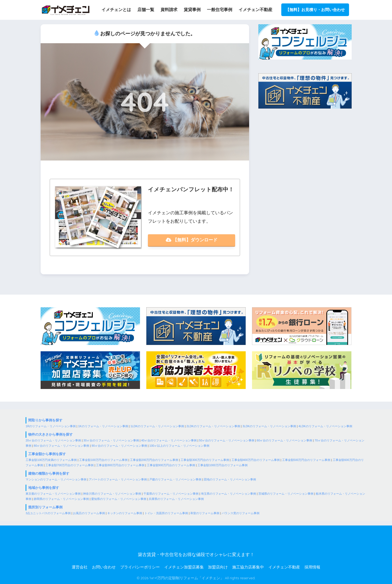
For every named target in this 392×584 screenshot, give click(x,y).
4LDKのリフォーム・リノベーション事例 (325, 426)
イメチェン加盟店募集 (184, 567)
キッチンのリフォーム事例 (125, 513)
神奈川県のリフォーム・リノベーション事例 (112, 494)
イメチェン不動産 (284, 567)
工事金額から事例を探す (47, 454)
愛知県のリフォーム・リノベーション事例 (119, 499)
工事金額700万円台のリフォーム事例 (69, 465)
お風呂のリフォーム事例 (89, 513)
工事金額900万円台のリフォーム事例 (171, 465)
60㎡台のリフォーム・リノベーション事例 (284, 440)
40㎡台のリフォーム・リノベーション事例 (169, 440)
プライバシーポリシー (140, 567)
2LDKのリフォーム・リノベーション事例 (213, 426)
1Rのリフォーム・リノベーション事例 (51, 426)
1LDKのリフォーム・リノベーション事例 (157, 426)
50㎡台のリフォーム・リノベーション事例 (227, 440)
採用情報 (312, 567)
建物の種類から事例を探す (49, 473)
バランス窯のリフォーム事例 (241, 513)
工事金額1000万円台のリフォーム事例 (222, 465)
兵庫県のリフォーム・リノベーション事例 (176, 499)
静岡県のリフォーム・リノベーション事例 (61, 499)
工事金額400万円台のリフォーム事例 (256, 460)
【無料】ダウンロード (192, 240)
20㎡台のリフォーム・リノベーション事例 (53, 440)
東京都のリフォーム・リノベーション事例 (53, 494)
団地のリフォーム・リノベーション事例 (230, 479)
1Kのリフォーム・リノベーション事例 (103, 426)
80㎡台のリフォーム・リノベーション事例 (61, 446)
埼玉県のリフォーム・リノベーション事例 (228, 494)
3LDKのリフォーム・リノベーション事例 (269, 426)
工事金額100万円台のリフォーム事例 (103, 460)
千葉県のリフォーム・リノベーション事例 (171, 494)
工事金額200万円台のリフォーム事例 (154, 460)
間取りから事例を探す (45, 420)
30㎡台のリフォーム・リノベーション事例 (111, 440)
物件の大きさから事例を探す (50, 434)
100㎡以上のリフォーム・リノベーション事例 (179, 446)
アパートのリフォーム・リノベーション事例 (118, 479)
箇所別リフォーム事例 (45, 507)
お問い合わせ (104, 567)
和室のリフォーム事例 (205, 513)
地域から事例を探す (44, 488)
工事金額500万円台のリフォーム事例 (306, 460)
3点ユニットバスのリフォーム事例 (48, 513)
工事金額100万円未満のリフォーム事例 (51, 460)
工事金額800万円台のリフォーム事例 (120, 465)
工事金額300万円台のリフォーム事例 (205, 460)
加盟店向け (218, 567)
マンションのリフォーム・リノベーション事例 (56, 479)
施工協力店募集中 (248, 567)
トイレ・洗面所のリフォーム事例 (166, 513)
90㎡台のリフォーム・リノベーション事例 (119, 446)
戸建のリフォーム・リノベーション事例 (175, 479)
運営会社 (80, 567)
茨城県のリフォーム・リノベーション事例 (286, 494)
